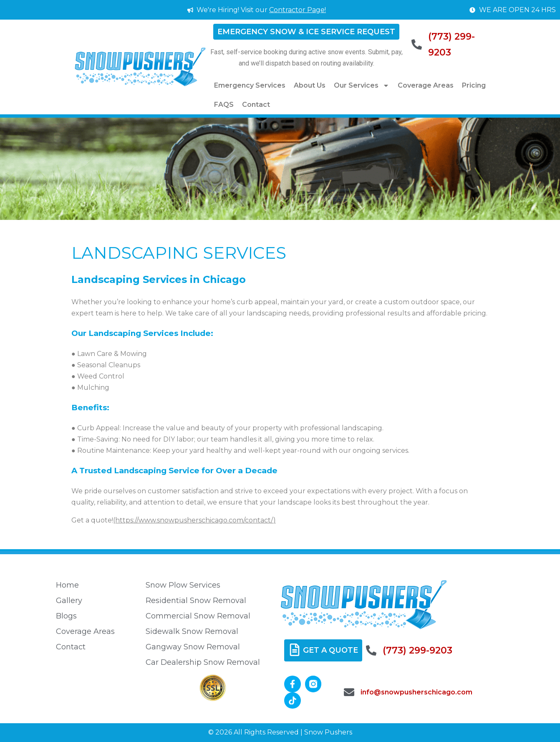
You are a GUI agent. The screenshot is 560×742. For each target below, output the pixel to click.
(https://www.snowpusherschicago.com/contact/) (194, 520)
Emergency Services (250, 85)
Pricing (474, 85)
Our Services (362, 86)
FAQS (224, 105)
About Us (310, 85)
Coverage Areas (426, 85)
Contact (256, 105)
